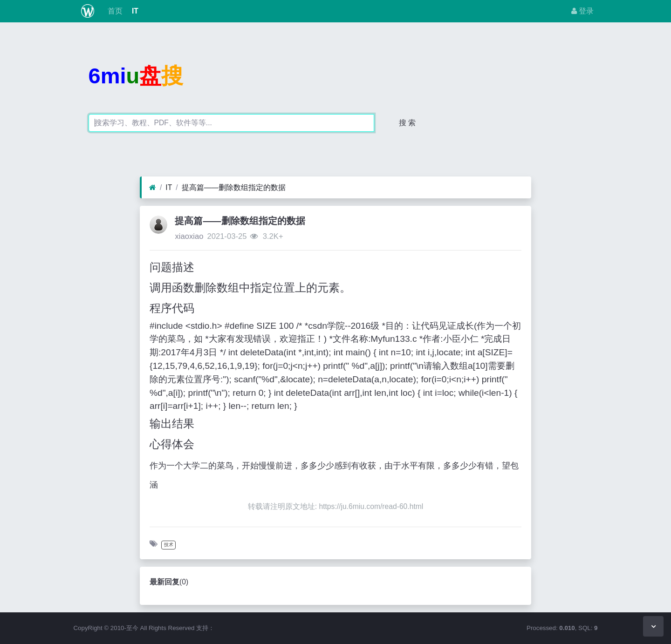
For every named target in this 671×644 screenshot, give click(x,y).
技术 (169, 545)
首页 (114, 11)
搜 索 (407, 123)
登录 (582, 11)
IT (134, 11)
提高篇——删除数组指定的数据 (234, 187)
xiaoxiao (189, 236)
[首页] (153, 188)
